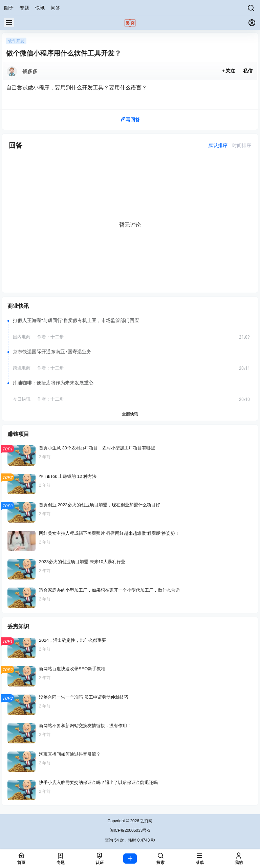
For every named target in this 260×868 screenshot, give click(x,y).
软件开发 (16, 41)
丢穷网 (146, 821)
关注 (228, 71)
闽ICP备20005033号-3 (130, 830)
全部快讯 (130, 414)
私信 (248, 71)
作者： (50, 337)
